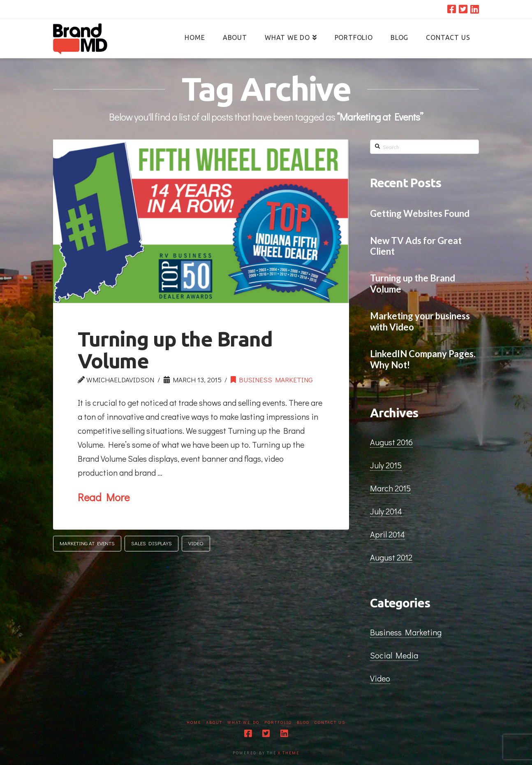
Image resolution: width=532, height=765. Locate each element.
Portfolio (278, 722)
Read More (104, 497)
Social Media (394, 655)
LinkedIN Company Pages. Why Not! (423, 359)
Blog (303, 722)
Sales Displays (152, 543)
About (214, 722)
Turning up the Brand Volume (175, 350)
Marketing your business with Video (420, 321)
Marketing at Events (87, 543)
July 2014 (386, 511)
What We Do (243, 722)
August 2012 (391, 557)
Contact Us (330, 722)
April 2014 (387, 534)
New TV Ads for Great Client (416, 246)
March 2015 (390, 488)
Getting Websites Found (420, 214)
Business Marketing (272, 380)
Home (194, 722)
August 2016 (391, 442)
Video (196, 543)
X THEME (289, 753)
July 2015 (386, 465)
